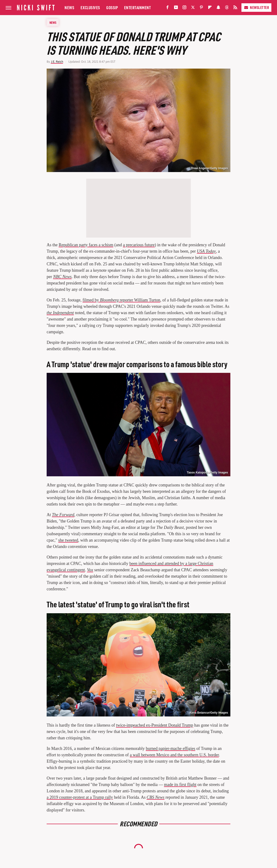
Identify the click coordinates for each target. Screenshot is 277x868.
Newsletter (256, 7)
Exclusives (90, 7)
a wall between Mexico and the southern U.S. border (174, 755)
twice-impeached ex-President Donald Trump (154, 725)
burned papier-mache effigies (171, 749)
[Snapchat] (218, 8)
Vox (90, 570)
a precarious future (139, 245)
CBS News (156, 797)
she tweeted (68, 540)
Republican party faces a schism (86, 245)
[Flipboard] (210, 8)
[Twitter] (193, 8)
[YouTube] (176, 8)
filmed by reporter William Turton (121, 300)
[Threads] (227, 8)
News (69, 7)
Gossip (112, 7)
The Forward (63, 515)
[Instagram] (184, 8)
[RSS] (235, 8)
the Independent (60, 313)
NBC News (62, 277)
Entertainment (138, 7)
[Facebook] (167, 8)
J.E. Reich (57, 62)
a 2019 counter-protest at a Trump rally (80, 797)
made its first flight (180, 785)
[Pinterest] (201, 8)
